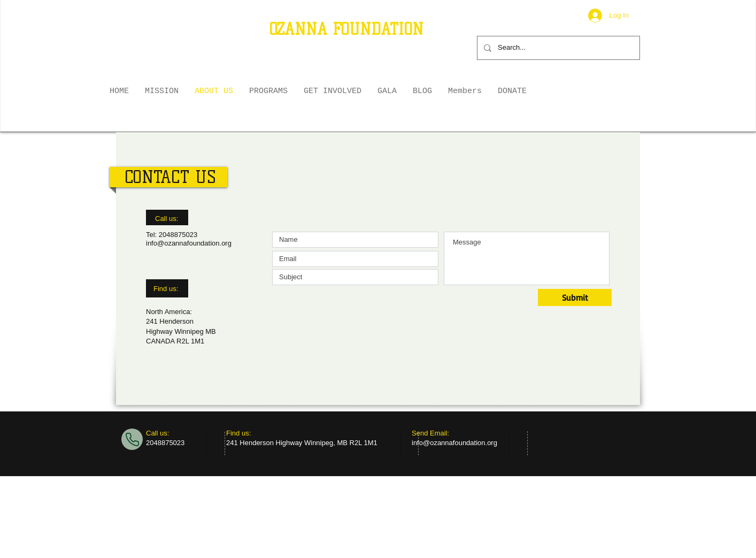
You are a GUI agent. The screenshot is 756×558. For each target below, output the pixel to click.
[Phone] (132, 439)
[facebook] (608, 517)
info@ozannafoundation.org (189, 243)
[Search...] (557, 48)
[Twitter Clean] (571, 517)
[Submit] (575, 297)
